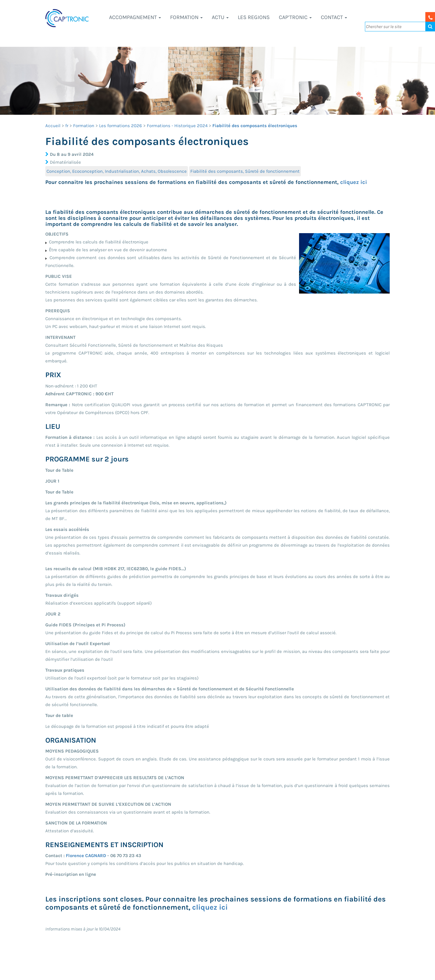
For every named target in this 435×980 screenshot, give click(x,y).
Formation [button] (186, 17)
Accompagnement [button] (135, 17)
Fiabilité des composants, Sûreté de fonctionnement (245, 171)
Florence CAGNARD (86, 856)
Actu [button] (220, 17)
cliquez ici (354, 182)
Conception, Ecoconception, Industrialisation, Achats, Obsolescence (117, 171)
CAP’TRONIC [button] (295, 17)
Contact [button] (334, 17)
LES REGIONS (254, 17)
